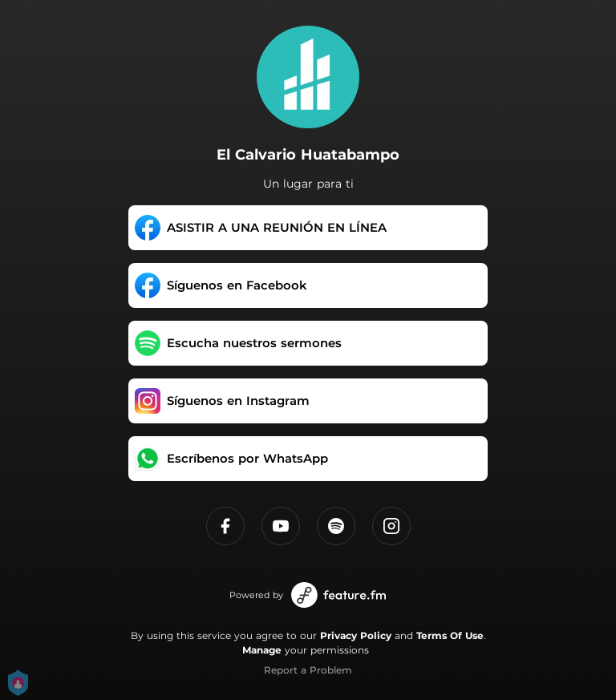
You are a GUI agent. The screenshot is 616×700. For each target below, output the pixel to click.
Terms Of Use (450, 635)
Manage (262, 650)
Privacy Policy (356, 635)
